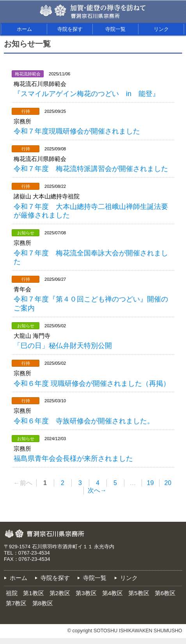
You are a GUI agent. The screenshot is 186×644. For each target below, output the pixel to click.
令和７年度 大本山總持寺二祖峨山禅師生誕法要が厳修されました (91, 211)
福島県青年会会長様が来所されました (73, 458)
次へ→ (97, 490)
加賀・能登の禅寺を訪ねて (108, 8)
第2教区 (60, 593)
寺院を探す (70, 29)
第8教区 (43, 603)
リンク (161, 29)
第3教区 (86, 593)
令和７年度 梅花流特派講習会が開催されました (91, 169)
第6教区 (165, 593)
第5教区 (139, 593)
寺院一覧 (115, 29)
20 (168, 483)
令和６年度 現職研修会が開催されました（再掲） (92, 383)
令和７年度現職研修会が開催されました (77, 131)
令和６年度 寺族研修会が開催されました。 (84, 421)
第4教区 (112, 593)
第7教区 (16, 603)
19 (151, 483)
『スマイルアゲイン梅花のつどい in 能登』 (87, 94)
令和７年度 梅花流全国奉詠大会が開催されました (91, 257)
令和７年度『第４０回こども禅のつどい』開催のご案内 (91, 303)
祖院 (12, 593)
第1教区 (33, 593)
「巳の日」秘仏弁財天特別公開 (63, 345)
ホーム (24, 29)
